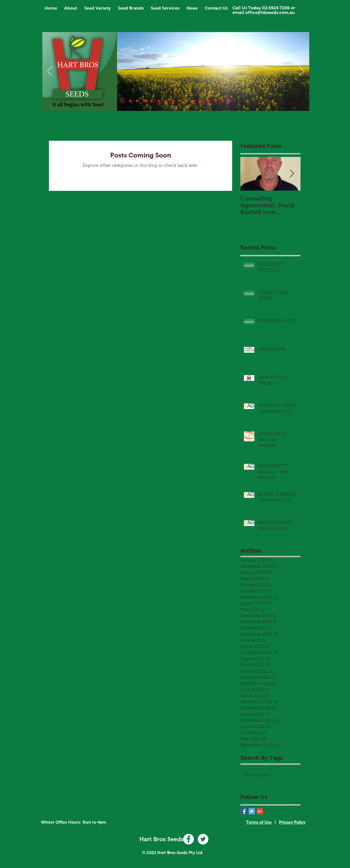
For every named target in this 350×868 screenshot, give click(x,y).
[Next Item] (292, 174)
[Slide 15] (223, 101)
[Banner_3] (145, 101)
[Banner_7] (173, 101)
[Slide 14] (208, 101)
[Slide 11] (194, 101)
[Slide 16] (230, 101)
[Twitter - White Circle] (203, 839)
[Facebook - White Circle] (189, 839)
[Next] (302, 71)
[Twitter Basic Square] (252, 811)
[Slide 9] (187, 101)
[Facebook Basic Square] (243, 811)
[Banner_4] (152, 101)
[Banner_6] (166, 101)
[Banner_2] (137, 101)
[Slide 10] (130, 101)
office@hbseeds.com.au (270, 12)
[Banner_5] (159, 101)
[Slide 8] (180, 101)
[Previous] (50, 71)
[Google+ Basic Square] (260, 811)
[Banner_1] (122, 101)
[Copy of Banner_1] (201, 101)
